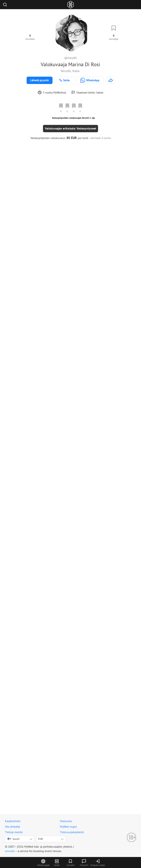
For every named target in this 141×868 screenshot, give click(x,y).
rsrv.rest (10, 851)
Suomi (13, 839)
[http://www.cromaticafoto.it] (111, 80)
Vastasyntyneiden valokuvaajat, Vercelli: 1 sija (73, 118)
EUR (40, 839)
